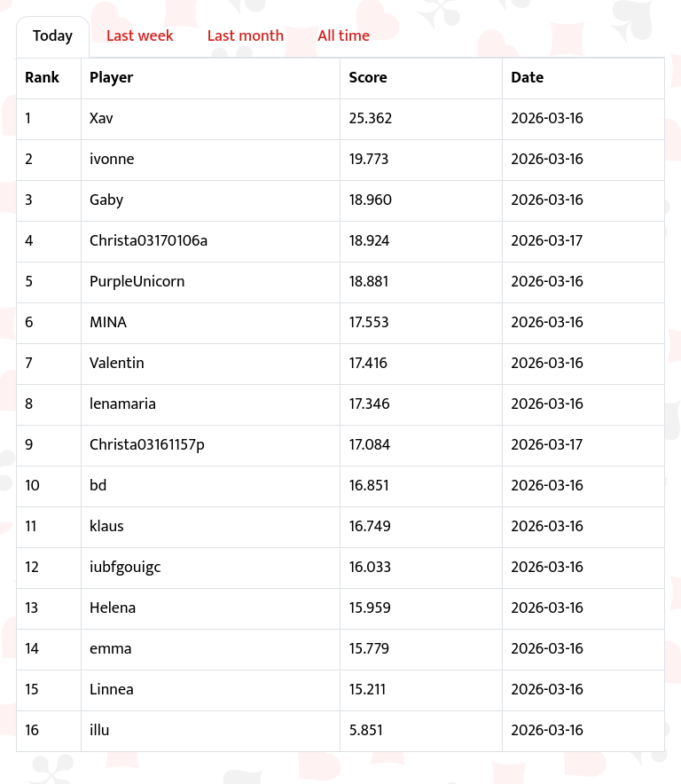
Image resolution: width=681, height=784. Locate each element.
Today (53, 36)
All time (344, 36)
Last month (246, 36)
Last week (140, 36)
